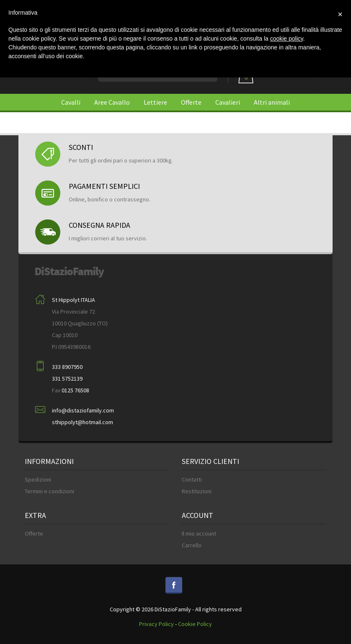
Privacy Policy (156, 624)
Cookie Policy (195, 624)
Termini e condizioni (49, 491)
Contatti (192, 479)
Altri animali (272, 102)
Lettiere (155, 102)
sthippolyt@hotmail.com (83, 422)
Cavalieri (228, 102)
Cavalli (71, 102)
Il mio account (199, 533)
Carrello (192, 545)
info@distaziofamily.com (83, 410)
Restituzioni (197, 491)
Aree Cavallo (112, 102)
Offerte (191, 102)
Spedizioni (38, 479)
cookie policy (287, 39)
